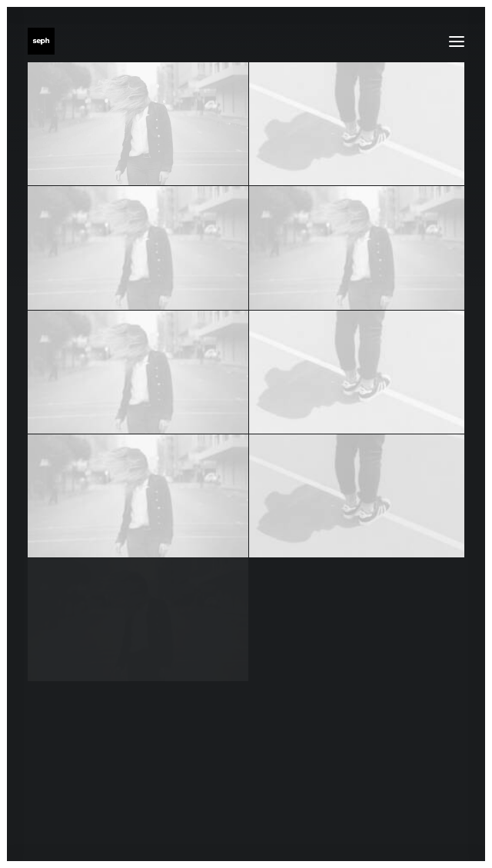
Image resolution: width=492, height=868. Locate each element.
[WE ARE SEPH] (41, 41)
